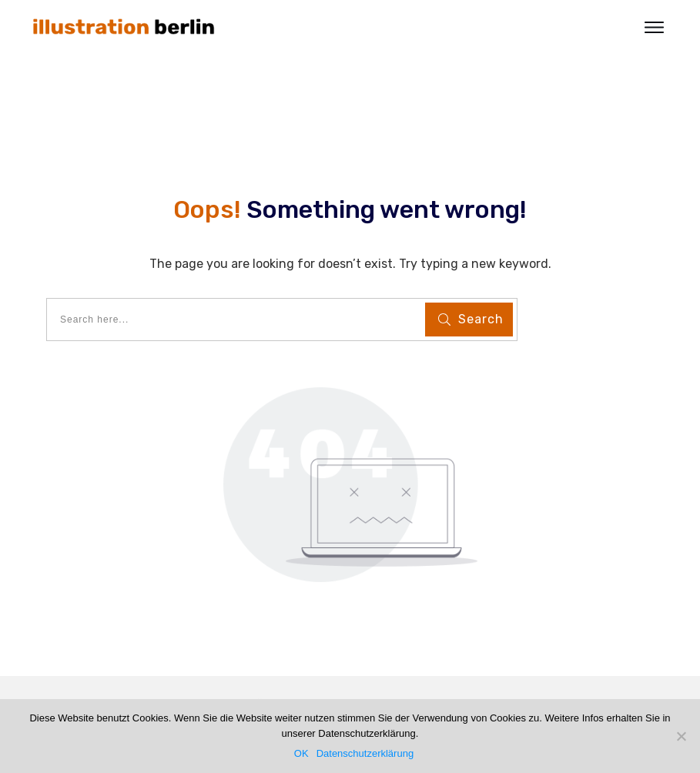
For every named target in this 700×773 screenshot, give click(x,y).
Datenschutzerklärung (365, 753)
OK (301, 753)
